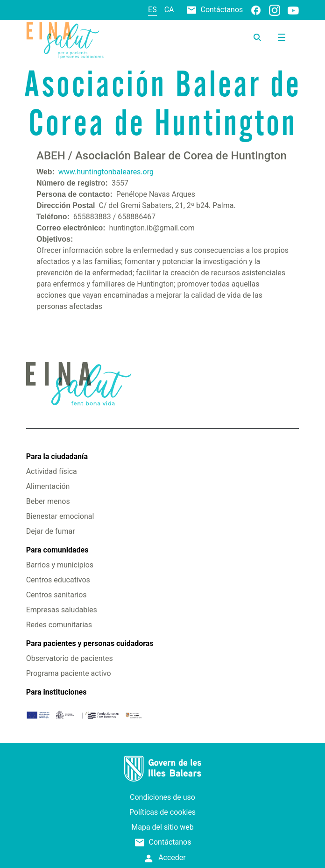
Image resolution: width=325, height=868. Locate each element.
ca (169, 10)
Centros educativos (58, 580)
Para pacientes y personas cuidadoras (90, 643)
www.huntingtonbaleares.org (106, 172)
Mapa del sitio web (162, 827)
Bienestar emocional (60, 516)
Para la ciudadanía (57, 456)
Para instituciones (57, 692)
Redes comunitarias (59, 625)
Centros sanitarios (57, 595)
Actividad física (52, 471)
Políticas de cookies (162, 812)
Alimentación (48, 486)
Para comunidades (57, 550)
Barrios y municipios (60, 565)
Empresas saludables (62, 610)
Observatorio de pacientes (70, 658)
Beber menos (48, 501)
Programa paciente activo (69, 673)
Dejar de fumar (51, 531)
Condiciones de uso (162, 797)
